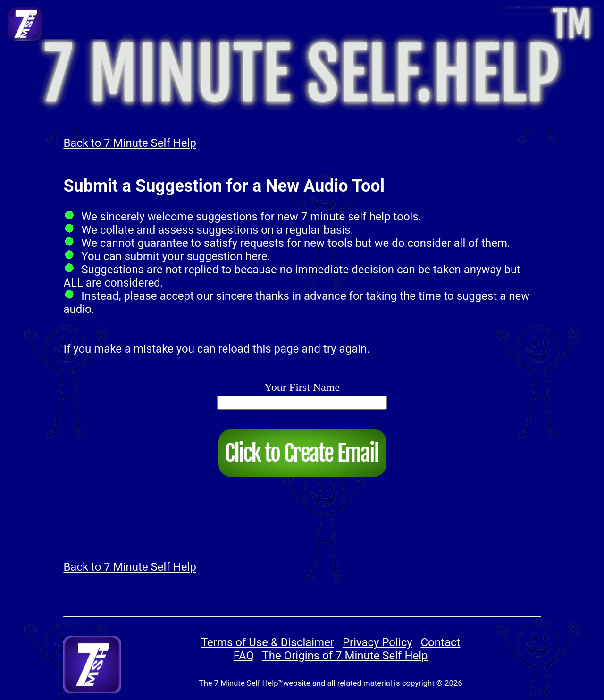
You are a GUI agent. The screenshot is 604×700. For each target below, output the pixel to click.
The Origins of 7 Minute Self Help (345, 656)
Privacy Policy (377, 642)
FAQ (244, 656)
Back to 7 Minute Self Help (130, 143)
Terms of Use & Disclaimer (268, 642)
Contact (441, 642)
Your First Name (302, 387)
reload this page (259, 349)
